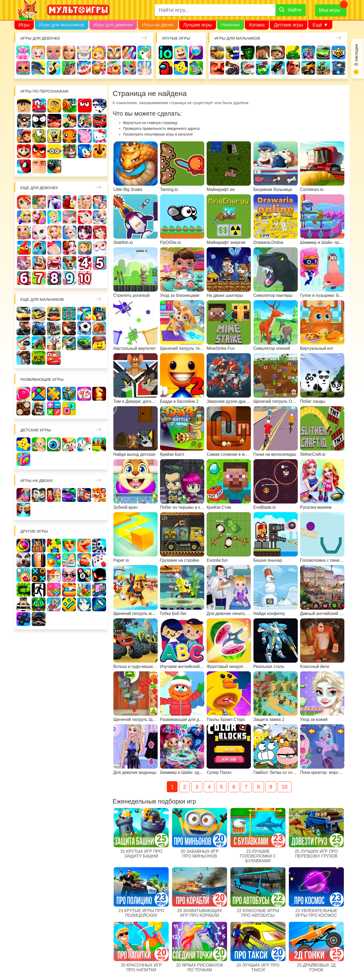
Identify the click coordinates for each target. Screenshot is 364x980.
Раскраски (70, 202)
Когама (257, 25)
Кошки (114, 53)
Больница (24, 217)
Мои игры (329, 10)
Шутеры (232, 68)
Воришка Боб (24, 121)
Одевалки (23, 53)
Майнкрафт (263, 53)
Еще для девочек (39, 188)
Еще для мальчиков (42, 299)
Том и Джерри (85, 121)
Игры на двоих (158, 25)
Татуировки (69, 68)
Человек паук (24, 166)
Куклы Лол (23, 68)
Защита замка (308, 53)
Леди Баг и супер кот (54, 121)
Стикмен (39, 121)
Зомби (248, 53)
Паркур (278, 68)
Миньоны (54, 151)
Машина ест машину (248, 68)
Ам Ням (39, 136)
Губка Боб (54, 136)
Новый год (100, 248)
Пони (39, 248)
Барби (69, 53)
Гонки (217, 53)
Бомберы (54, 166)
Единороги (144, 53)
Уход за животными (114, 68)
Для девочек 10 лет (85, 278)
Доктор (99, 53)
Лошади (54, 202)
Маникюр (129, 53)
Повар (39, 263)
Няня (85, 202)
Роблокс (24, 106)
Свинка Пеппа (85, 136)
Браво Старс (338, 53)
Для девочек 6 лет (24, 278)
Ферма (24, 248)
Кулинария (54, 68)
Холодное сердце (70, 232)
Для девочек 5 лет (100, 263)
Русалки (100, 232)
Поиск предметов (196, 53)
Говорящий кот (70, 151)
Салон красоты (129, 68)
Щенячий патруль (100, 151)
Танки (293, 53)
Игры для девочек (113, 25)
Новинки (231, 25)
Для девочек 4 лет (85, 263)
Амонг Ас (166, 68)
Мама (100, 202)
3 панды (100, 106)
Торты (84, 68)
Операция (144, 68)
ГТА (293, 68)
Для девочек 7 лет (39, 278)
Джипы (308, 68)
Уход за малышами (54, 53)
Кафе (100, 217)
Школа (39, 202)
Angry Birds (39, 151)
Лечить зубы (54, 263)
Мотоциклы (323, 68)
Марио (24, 151)
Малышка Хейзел (38, 53)
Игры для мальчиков (61, 25)
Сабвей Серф (24, 136)
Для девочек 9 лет (70, 278)
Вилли (39, 106)
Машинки (263, 68)
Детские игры (288, 25)
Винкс (24, 202)
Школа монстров (85, 232)
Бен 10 (70, 121)
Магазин (24, 232)
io (166, 53)
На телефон (196, 68)
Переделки (24, 263)
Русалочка (85, 217)
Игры (24, 25)
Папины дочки (85, 248)
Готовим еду (99, 68)
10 (284, 787)
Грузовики (338, 68)
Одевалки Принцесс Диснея (70, 248)
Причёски (39, 217)
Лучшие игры (198, 25)
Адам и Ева (54, 106)
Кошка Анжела (39, 232)
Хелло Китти (100, 136)
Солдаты (278, 53)
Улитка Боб (70, 106)
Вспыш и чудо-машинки (100, 121)
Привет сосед (217, 68)
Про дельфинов (38, 68)
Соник (85, 151)
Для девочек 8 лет (54, 278)
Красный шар (85, 106)
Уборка (84, 53)
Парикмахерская (70, 217)
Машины (323, 53)
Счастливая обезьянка (70, 136)
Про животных (70, 263)
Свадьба (54, 232)
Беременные (54, 248)
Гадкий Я (39, 166)
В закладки (356, 55)
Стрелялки (232, 53)
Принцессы (54, 217)
